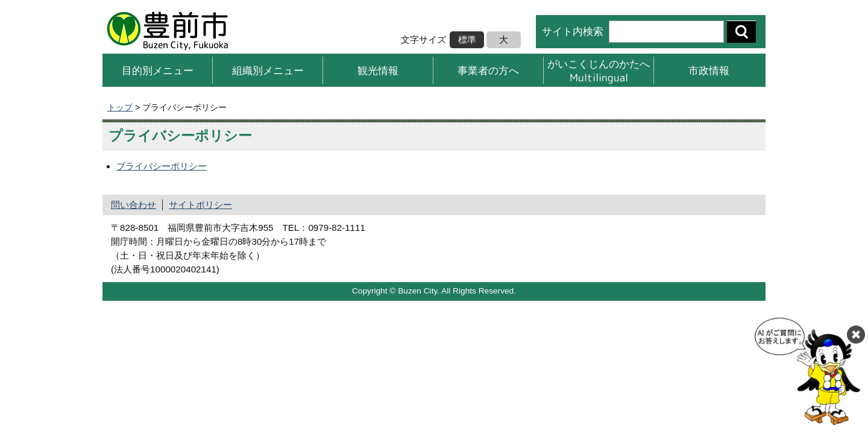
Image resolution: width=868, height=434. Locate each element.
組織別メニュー (268, 70)
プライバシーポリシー (162, 166)
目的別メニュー (158, 70)
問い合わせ (134, 205)
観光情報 (378, 70)
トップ (120, 107)
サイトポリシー (200, 205)
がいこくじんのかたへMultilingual (599, 70)
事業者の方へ (488, 70)
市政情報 (709, 70)
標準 (467, 39)
